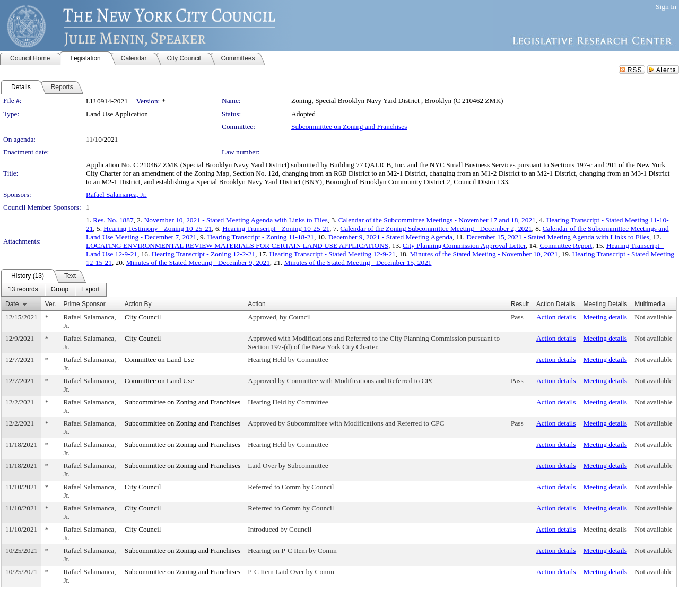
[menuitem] (23, 290)
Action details (556, 317)
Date (12, 304)
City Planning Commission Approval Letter (464, 245)
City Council (143, 317)
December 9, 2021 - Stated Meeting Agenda (390, 237)
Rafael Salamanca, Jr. (116, 194)
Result (520, 304)
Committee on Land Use (159, 359)
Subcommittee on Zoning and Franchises (349, 127)
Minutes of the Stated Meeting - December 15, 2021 (358, 262)
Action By (138, 304)
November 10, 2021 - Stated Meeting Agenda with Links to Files (236, 220)
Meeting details (605, 317)
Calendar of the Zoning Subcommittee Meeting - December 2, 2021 (436, 228)
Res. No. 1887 (113, 220)
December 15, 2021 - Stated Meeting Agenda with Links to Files (558, 237)
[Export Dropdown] (90, 290)
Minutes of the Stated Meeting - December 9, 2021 (198, 262)
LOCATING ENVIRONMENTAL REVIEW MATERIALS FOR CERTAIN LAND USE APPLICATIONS (237, 245)
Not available (653, 317)
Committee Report (566, 245)
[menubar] (54, 290)
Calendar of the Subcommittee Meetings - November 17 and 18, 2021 (437, 220)
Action (256, 304)
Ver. (51, 304)
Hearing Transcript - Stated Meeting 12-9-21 (333, 254)
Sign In (666, 7)
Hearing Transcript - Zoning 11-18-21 (260, 237)
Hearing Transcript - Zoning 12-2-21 (203, 254)
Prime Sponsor (84, 304)
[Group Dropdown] (60, 290)
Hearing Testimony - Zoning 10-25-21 (158, 228)
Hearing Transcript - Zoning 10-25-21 (276, 228)
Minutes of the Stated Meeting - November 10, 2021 (484, 254)
